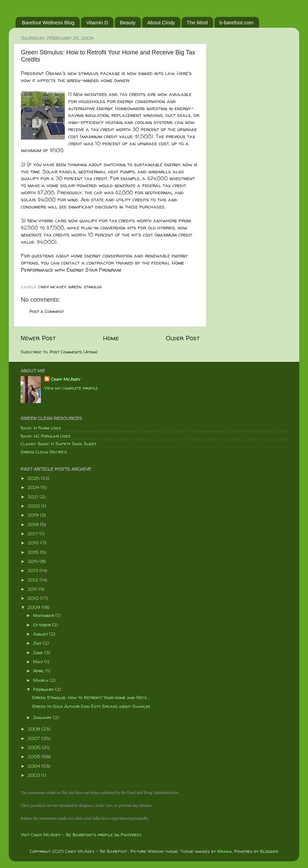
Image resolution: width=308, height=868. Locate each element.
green (75, 287)
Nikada (225, 851)
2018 (34, 524)
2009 (35, 607)
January (43, 717)
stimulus (93, 287)
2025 (34, 478)
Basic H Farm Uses (41, 428)
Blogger (269, 851)
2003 (34, 775)
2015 (34, 552)
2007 (34, 738)
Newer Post (38, 338)
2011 (33, 589)
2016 (34, 543)
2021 (34, 497)
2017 (34, 534)
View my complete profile (71, 388)
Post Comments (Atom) (74, 352)
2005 (35, 757)
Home (111, 338)
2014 (34, 561)
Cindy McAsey (66, 379)
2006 (35, 747)
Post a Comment (47, 311)
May (39, 662)
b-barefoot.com (237, 22)
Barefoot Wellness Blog (48, 22)
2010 (34, 598)
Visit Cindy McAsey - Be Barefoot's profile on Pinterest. (81, 835)
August (41, 634)
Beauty (128, 22)
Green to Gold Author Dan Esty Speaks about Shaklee (91, 706)
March (41, 680)
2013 (34, 570)
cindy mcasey (52, 287)
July (38, 643)
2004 (34, 766)
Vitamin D (97, 22)
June (39, 652)
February (44, 689)
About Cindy (161, 22)
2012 (34, 580)
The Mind (197, 22)
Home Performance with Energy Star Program (102, 266)
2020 (34, 506)
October (43, 625)
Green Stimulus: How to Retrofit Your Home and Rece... (91, 697)
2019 (34, 515)
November (44, 615)
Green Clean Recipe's (44, 452)
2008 (35, 729)
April (39, 671)
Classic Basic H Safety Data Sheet (58, 444)
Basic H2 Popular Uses (46, 436)
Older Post (183, 338)
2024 (34, 487)
